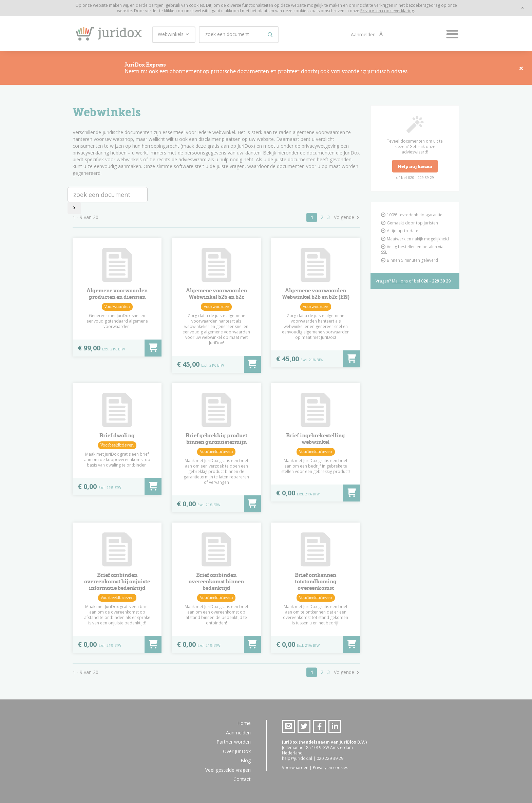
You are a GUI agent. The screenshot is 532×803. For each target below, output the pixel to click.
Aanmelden (364, 34)
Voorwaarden (295, 768)
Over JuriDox (237, 751)
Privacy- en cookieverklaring (387, 11)
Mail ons (400, 283)
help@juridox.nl (297, 758)
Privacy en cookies (330, 768)
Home (244, 723)
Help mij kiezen (415, 168)
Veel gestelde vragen (228, 770)
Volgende (344, 220)
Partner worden (234, 742)
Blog (246, 760)
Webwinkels (174, 34)
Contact (242, 779)
